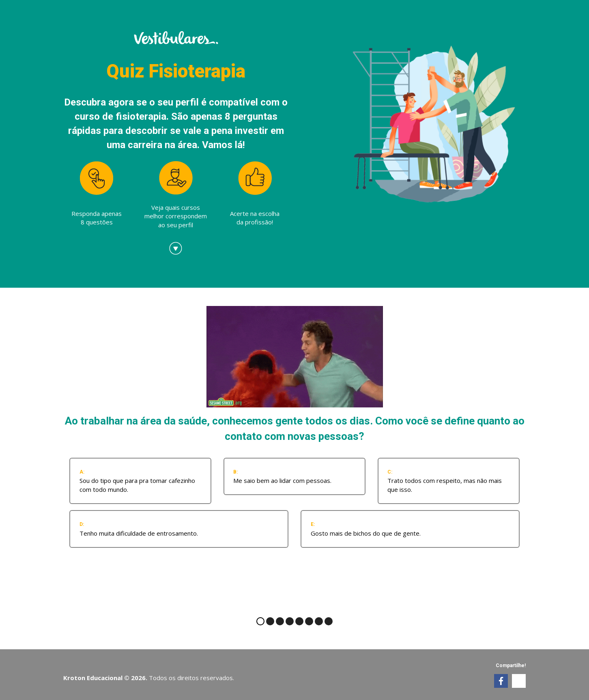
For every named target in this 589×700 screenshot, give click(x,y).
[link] (501, 681)
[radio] (140, 481)
